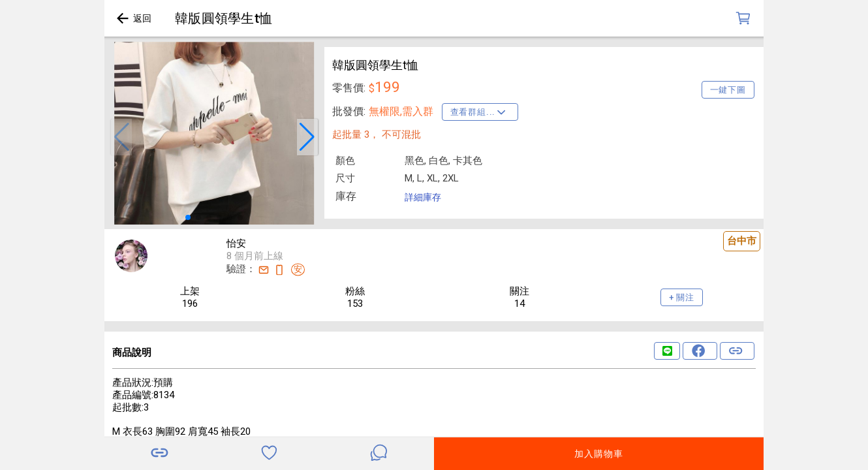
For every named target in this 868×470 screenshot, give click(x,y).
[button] (121, 137)
